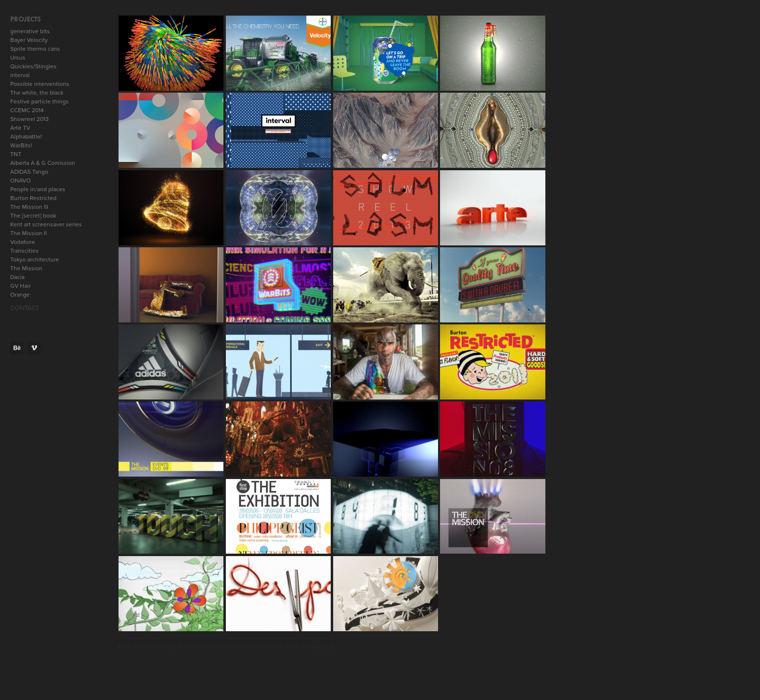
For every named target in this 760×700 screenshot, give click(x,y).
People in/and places (38, 189)
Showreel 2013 (30, 119)
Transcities (24, 250)
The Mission (26, 268)
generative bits (30, 31)
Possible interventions (40, 84)
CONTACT (24, 308)
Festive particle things (40, 101)
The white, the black (37, 92)
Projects (26, 19)
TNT (16, 154)
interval (20, 75)
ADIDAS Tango (29, 171)
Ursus (18, 57)
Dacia (17, 277)
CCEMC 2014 (27, 110)
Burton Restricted (33, 198)
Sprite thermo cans (35, 49)
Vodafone (23, 242)
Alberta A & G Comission (43, 163)
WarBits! (21, 145)
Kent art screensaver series (46, 224)
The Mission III (29, 207)
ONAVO (20, 180)
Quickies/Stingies (33, 66)
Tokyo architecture (35, 259)
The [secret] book (33, 215)
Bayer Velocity (29, 40)
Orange (20, 294)
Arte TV (20, 128)
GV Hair (20, 286)
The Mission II (29, 233)
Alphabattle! (26, 136)
